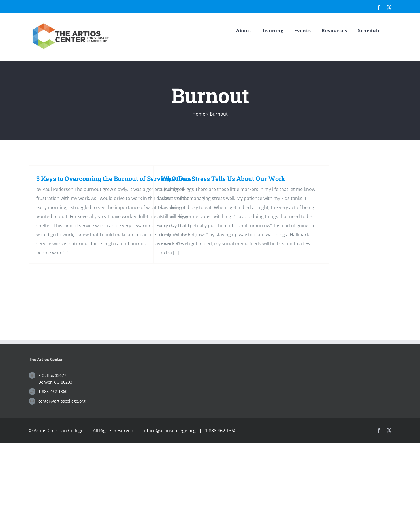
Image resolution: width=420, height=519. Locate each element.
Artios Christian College (59, 431)
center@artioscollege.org (62, 401)
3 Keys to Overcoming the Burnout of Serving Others (114, 179)
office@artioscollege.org (170, 431)
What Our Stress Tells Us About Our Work (223, 179)
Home (199, 114)
